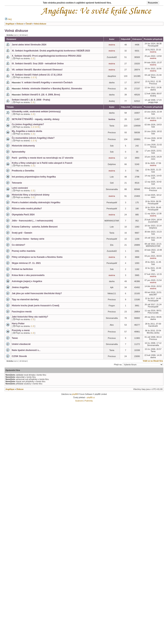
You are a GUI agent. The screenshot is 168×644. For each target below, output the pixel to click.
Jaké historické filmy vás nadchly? (30, 317)
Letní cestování (20, 188)
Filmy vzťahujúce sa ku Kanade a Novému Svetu (37, 257)
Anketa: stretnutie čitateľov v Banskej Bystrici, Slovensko (52, 89)
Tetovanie (17, 183)
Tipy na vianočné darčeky (25, 299)
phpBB (75, 394)
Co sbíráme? (18, 245)
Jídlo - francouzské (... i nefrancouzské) (32, 221)
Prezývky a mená (21, 330)
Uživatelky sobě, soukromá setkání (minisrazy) (36, 112)
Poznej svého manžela (23, 251)
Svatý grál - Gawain (22, 233)
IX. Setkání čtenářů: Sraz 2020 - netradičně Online (38, 64)
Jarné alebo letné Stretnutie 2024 (29, 45)
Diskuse (20, 389)
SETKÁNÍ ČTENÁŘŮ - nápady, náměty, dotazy (36, 119)
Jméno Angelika (20, 287)
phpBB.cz (91, 398)
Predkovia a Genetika (23, 171)
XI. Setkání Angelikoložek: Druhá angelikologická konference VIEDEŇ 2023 (51, 51)
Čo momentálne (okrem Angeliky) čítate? (33, 138)
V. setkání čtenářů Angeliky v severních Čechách (47, 82)
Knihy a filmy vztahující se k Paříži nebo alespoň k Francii (42, 163)
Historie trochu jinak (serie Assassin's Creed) (36, 306)
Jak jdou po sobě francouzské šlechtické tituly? (37, 293)
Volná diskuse (16, 31)
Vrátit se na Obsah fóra (153, 361)
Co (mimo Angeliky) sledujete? (28, 124)
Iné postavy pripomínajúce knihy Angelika (34, 177)
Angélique (10, 389)
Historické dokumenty (23, 146)
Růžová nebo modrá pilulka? (27, 209)
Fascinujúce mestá (22, 312)
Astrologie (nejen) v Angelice (27, 281)
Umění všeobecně (21, 344)
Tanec (15, 338)
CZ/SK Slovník (19, 356)
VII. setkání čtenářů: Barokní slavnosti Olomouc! (37, 70)
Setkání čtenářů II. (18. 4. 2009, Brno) (41, 95)
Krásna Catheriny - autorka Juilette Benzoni (35, 227)
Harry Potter (18, 324)
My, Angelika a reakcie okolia (27, 131)
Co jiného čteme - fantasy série (28, 239)
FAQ (8, 19)
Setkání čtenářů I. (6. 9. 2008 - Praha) (31, 100)
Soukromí (79, 401)
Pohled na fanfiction (22, 269)
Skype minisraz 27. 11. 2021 (26, 263)
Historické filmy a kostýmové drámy (31, 195)
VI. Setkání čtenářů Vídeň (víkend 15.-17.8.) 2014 (37, 75)
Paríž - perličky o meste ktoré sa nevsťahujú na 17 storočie (43, 158)
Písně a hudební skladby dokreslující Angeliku (36, 202)
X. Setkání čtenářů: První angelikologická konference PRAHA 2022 (47, 56)
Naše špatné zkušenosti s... (26, 350)
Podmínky (89, 401)
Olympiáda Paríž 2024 (23, 215)
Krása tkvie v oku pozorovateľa (28, 275)
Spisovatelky (18, 152)
